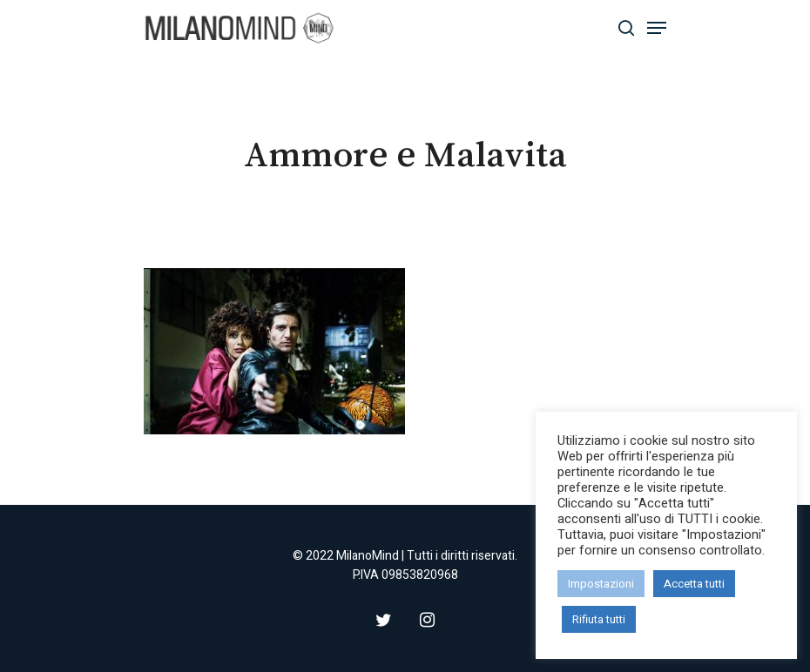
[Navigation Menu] (657, 28)
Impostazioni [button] (601, 584)
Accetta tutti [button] (694, 584)
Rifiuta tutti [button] (599, 619)
